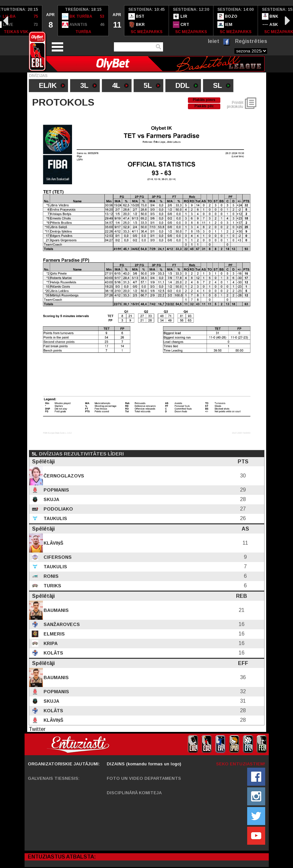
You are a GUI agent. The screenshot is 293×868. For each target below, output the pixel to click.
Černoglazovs (63, 476)
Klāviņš (53, 543)
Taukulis (55, 518)
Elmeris (54, 634)
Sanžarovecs (61, 624)
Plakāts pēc (204, 106)
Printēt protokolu (235, 105)
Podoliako (58, 509)
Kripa (50, 643)
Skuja (51, 499)
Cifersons (57, 557)
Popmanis (56, 490)
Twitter (37, 729)
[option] (50, 21)
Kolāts (53, 653)
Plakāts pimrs (204, 100)
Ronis (50, 576)
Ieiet (214, 41)
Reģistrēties (251, 41)
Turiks (52, 586)
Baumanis (55, 610)
